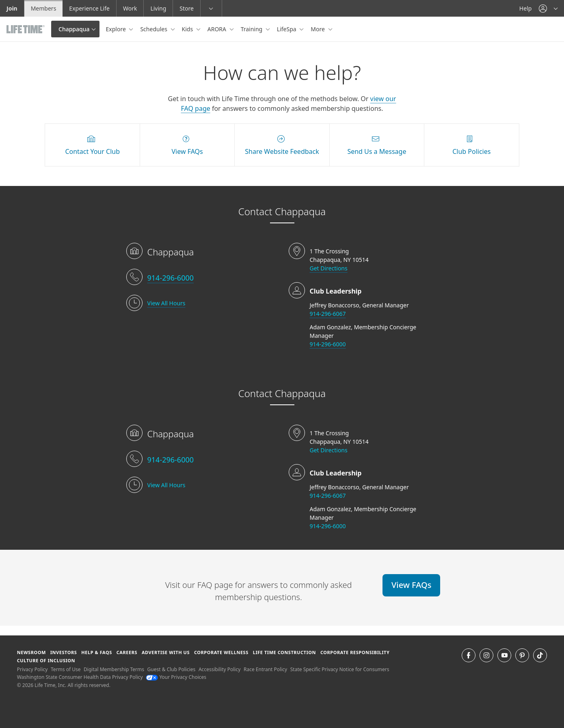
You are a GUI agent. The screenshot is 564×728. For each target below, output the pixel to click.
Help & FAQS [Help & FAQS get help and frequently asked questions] (97, 652)
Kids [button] (188, 29)
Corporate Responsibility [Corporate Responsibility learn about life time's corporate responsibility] (355, 652)
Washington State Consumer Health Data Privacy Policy (80, 677)
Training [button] (252, 29)
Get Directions (329, 268)
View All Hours (166, 303)
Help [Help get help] (526, 8)
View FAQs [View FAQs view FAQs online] (411, 585)
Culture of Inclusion (46, 660)
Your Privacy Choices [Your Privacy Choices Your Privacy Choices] (176, 677)
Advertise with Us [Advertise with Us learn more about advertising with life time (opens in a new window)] (166, 652)
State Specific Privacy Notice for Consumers (340, 669)
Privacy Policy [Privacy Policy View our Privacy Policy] (32, 669)
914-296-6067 (328, 314)
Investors (64, 652)
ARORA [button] (218, 29)
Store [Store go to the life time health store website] (187, 8)
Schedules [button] (154, 29)
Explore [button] (117, 29)
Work (130, 8)
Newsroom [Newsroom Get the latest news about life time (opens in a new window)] (31, 652)
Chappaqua (74, 29)
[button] (548, 8)
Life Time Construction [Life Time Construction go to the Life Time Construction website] (284, 652)
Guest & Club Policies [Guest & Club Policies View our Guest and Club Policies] (172, 669)
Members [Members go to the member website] (44, 8)
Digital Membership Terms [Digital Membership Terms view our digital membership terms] (114, 669)
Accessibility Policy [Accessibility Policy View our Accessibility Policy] (219, 669)
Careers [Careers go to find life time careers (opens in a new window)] (127, 652)
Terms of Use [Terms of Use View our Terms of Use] (66, 669)
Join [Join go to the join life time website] (12, 8)
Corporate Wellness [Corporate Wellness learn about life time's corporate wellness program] (221, 652)
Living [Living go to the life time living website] (158, 8)
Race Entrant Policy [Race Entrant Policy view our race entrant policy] (265, 669)
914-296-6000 (171, 278)
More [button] (318, 29)
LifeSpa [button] (287, 29)
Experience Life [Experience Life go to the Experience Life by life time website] (89, 8)
